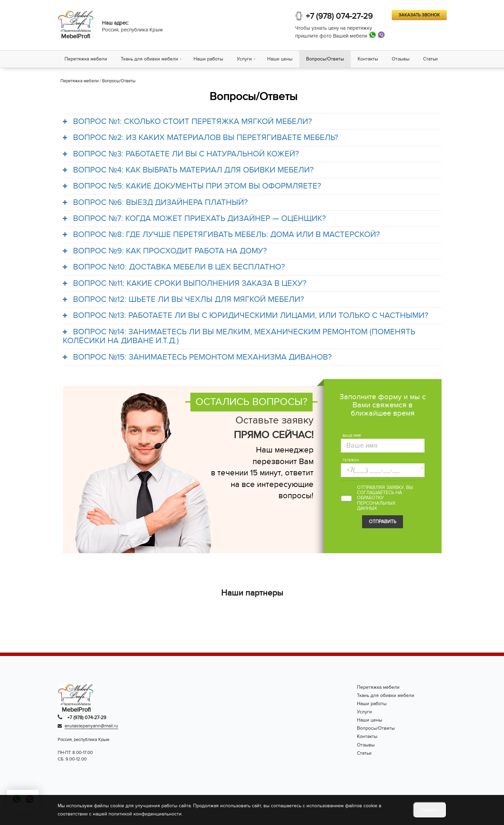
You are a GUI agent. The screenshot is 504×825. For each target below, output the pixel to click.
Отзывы (401, 59)
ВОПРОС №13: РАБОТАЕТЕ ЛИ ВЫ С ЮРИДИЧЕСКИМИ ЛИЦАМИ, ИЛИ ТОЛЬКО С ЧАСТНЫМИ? (246, 316)
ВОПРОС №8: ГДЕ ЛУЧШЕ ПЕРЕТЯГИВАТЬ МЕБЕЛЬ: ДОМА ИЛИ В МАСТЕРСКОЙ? (221, 235)
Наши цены (280, 59)
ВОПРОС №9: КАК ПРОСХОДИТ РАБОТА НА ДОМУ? (165, 251)
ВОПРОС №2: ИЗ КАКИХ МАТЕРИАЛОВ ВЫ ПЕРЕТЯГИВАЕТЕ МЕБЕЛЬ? (201, 138)
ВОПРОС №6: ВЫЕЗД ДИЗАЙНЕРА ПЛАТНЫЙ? (155, 202)
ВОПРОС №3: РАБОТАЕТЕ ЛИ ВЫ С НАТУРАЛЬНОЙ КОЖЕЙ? (181, 154)
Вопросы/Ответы (325, 59)
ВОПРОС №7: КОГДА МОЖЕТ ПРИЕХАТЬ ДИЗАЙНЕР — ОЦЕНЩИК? (195, 219)
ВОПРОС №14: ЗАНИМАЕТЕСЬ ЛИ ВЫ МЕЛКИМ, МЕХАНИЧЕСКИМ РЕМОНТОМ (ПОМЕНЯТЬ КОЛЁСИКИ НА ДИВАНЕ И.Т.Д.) (239, 337)
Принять (430, 810)
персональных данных (376, 506)
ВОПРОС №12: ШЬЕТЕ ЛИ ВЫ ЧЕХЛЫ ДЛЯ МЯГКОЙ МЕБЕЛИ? (184, 299)
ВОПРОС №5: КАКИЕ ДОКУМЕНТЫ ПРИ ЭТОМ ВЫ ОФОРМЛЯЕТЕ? (192, 186)
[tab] (252, 122)
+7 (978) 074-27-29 (339, 16)
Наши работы (208, 59)
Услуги (244, 59)
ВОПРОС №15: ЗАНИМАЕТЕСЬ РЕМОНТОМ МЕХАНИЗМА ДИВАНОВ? (197, 357)
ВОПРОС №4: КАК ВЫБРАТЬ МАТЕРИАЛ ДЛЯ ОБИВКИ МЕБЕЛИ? (188, 170)
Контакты (368, 59)
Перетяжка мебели (86, 59)
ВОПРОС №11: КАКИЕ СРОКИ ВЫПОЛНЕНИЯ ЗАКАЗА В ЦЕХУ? (185, 283)
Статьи (430, 59)
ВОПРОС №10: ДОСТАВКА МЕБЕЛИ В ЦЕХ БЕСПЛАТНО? (174, 267)
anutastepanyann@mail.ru (91, 726)
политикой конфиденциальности (145, 814)
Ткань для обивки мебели (149, 59)
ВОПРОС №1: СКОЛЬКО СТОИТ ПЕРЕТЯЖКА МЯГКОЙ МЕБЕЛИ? (188, 122)
